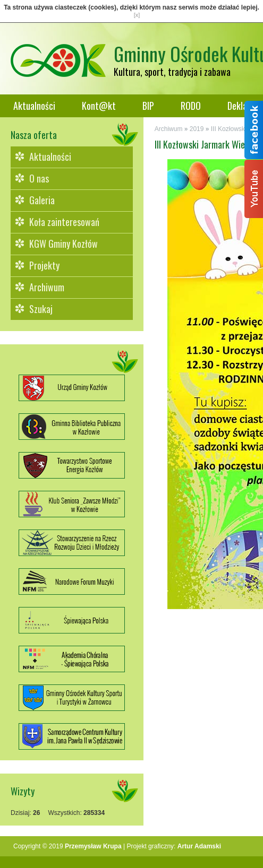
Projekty (44, 265)
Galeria (42, 200)
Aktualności (34, 106)
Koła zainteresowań (64, 222)
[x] (137, 15)
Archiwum (47, 287)
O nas (39, 178)
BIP (148, 106)
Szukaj (41, 309)
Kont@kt (99, 106)
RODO (191, 106)
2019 (197, 129)
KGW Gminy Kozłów (63, 244)
